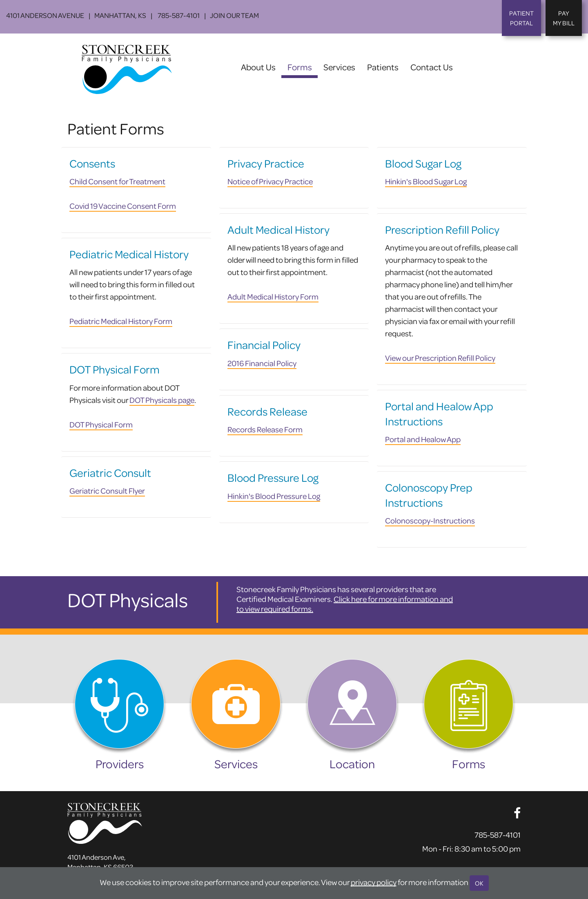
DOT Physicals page (162, 400)
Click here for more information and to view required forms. (345, 604)
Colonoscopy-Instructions (430, 520)
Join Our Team (234, 15)
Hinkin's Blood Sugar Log (426, 181)
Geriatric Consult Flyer (107, 491)
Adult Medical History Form (273, 296)
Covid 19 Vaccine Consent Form (123, 206)
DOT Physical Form (101, 424)
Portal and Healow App (423, 439)
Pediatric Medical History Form (121, 321)
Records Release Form (265, 429)
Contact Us (432, 67)
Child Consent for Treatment (117, 181)
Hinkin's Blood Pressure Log (274, 496)
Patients (383, 67)
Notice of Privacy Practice (270, 181)
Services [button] (339, 67)
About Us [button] (258, 67)
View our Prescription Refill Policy (440, 358)
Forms (303, 67)
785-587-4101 (178, 15)
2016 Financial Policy (262, 363)
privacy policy (374, 882)
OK (479, 883)
